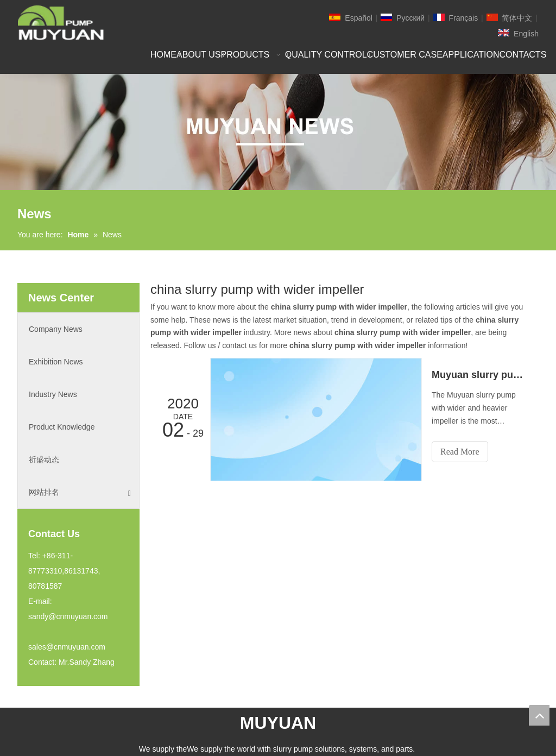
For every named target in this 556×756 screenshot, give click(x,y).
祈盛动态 (44, 459)
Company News (56, 329)
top (539, 715)
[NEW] (278, 132)
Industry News (53, 394)
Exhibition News (56, 362)
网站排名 (80, 492)
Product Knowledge (62, 427)
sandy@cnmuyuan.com (68, 616)
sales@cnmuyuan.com (67, 647)
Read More (460, 452)
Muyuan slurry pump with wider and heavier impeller (479, 375)
